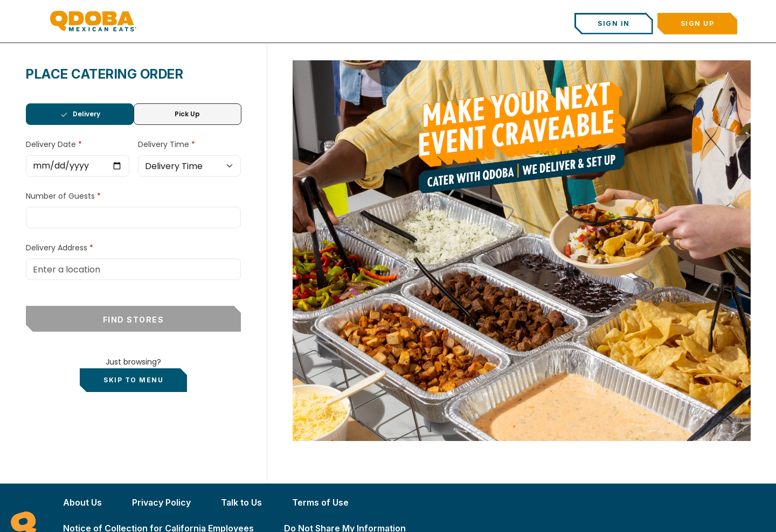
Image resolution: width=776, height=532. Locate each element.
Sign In (614, 23)
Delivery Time (165, 144)
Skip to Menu (133, 380)
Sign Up (698, 23)
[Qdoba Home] (93, 21)
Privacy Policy (161, 502)
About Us (82, 502)
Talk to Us (241, 502)
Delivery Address (57, 248)
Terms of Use (320, 502)
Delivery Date (52, 144)
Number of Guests (61, 196)
